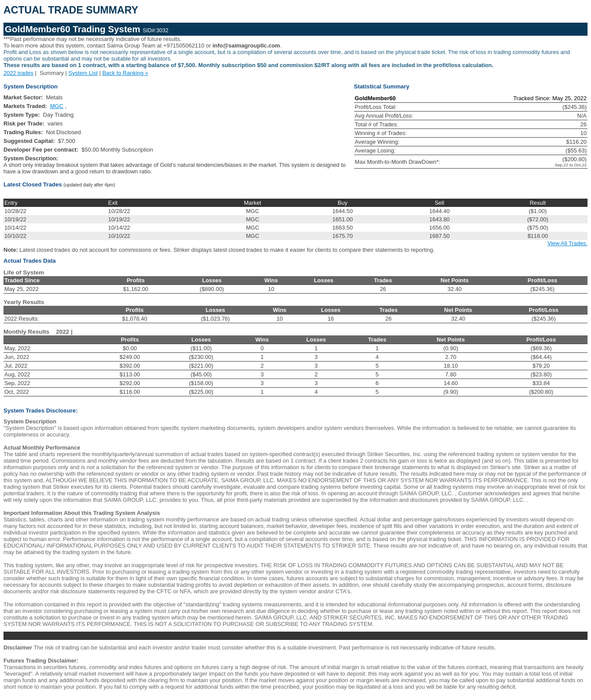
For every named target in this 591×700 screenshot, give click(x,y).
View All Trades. (567, 243)
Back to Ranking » (125, 73)
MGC (57, 106)
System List (83, 73)
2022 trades (19, 73)
